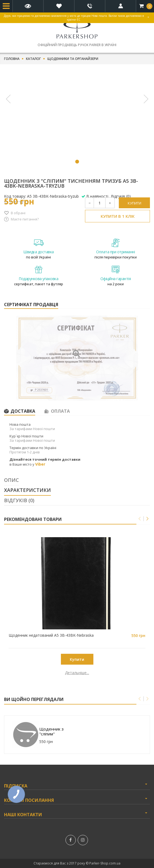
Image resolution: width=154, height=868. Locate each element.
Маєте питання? (25, 219)
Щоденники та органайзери (73, 59)
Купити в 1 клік (118, 216)
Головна (12, 59)
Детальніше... (40, 673)
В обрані (18, 213)
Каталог (33, 59)
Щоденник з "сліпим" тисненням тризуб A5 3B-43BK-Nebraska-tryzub (58, 731)
